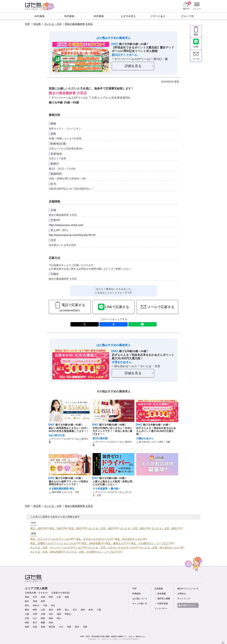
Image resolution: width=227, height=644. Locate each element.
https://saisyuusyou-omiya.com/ (66, 225)
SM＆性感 (56, 492)
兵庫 (35, 614)
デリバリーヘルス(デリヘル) (132, 59)
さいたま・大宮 (53, 24)
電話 (196, 35)
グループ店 (187, 16)
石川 (75, 610)
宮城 (43, 597)
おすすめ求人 (128, 16)
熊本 (77, 627)
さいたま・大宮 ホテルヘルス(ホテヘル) (111, 547)
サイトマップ (184, 599)
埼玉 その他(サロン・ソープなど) (150, 543)
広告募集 (159, 589)
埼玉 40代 (37, 528)
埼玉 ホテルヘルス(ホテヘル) (93, 539)
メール (196, 59)
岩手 (35, 597)
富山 (67, 610)
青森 (27, 597)
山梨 (43, 610)
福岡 (27, 627)
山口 (35, 618)
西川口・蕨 (161, 59)
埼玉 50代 (56, 528)
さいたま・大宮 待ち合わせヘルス (160, 547)
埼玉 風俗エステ (116, 543)
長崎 (43, 627)
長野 (59, 610)
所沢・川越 (165, 442)
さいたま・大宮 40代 (101, 528)
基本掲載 (162, 594)
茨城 (35, 601)
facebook (113, 324)
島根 (51, 618)
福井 (83, 610)
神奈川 (36, 605)
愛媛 (43, 623)
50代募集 (69, 16)
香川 (35, 623)
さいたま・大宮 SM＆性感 (46, 552)
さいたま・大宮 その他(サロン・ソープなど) (92, 552)
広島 (27, 618)
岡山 (59, 618)
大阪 (27, 614)
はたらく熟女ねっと (114, 639)
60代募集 (99, 16)
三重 (99, 610)
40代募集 (40, 16)
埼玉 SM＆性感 (91, 543)
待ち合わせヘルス (126, 366)
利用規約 (137, 594)
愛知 (27, 610)
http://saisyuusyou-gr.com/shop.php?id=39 (72, 235)
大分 (61, 627)
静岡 (35, 610)
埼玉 (53, 605)
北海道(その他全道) (60, 593)
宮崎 (69, 627)
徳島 (27, 623)
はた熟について (140, 599)
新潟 (51, 610)
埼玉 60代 (75, 528)
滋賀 (59, 614)
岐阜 (91, 610)
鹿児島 (52, 627)
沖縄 (85, 627)
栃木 (27, 601)
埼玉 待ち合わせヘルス (129, 539)
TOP (27, 24)
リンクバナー (161, 609)
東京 (27, 605)
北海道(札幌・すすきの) (36, 593)
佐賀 (35, 627)
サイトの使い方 (140, 604)
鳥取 (43, 618)
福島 (67, 597)
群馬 (43, 601)
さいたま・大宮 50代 (133, 528)
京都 (43, 614)
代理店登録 (163, 604)
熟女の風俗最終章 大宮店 (79, 24)
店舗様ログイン (188, 605)
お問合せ (182, 594)
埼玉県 (37, 24)
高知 (51, 623)
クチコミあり (158, 16)
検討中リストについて (188, 589)
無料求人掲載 (164, 599)
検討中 (187, 6)
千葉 (45, 605)
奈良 (51, 614)
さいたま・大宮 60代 (164, 528)
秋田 (51, 597)
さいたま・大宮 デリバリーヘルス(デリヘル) (56, 547)
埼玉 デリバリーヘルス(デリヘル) (50, 539)
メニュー (196, 6)
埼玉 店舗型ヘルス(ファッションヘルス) (53, 543)
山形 (59, 597)
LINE (142, 324)
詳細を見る (133, 66)
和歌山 (68, 614)
